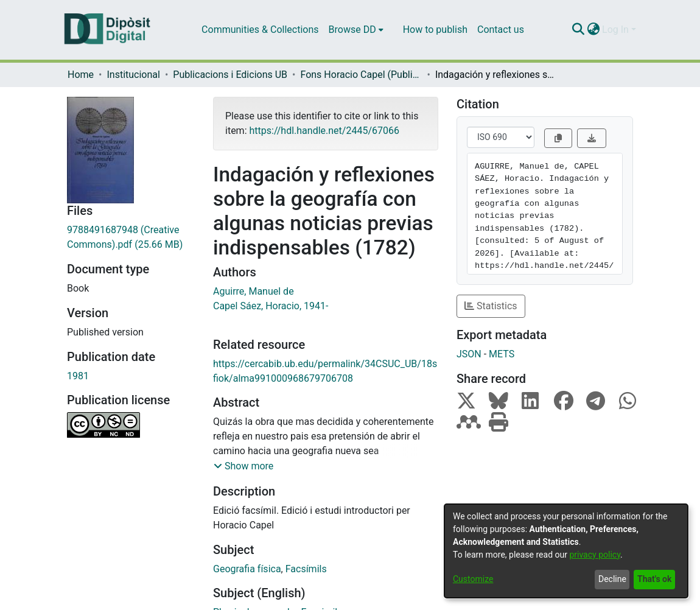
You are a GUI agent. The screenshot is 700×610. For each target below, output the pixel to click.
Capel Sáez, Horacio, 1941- (271, 306)
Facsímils (306, 569)
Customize (473, 579)
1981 (78, 376)
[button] (243, 466)
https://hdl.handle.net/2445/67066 (324, 131)
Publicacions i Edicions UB (230, 75)
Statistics (491, 306)
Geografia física (247, 569)
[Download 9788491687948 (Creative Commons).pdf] (131, 237)
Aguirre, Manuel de (254, 291)
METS (502, 354)
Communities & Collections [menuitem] (260, 30)
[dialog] (566, 551)
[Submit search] (578, 30)
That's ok (654, 579)
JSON (469, 354)
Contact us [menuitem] (501, 30)
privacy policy (595, 555)
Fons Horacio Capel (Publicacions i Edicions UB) (361, 75)
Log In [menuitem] (615, 30)
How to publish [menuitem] (435, 30)
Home (81, 75)
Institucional (133, 75)
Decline (612, 579)
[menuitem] (356, 30)
